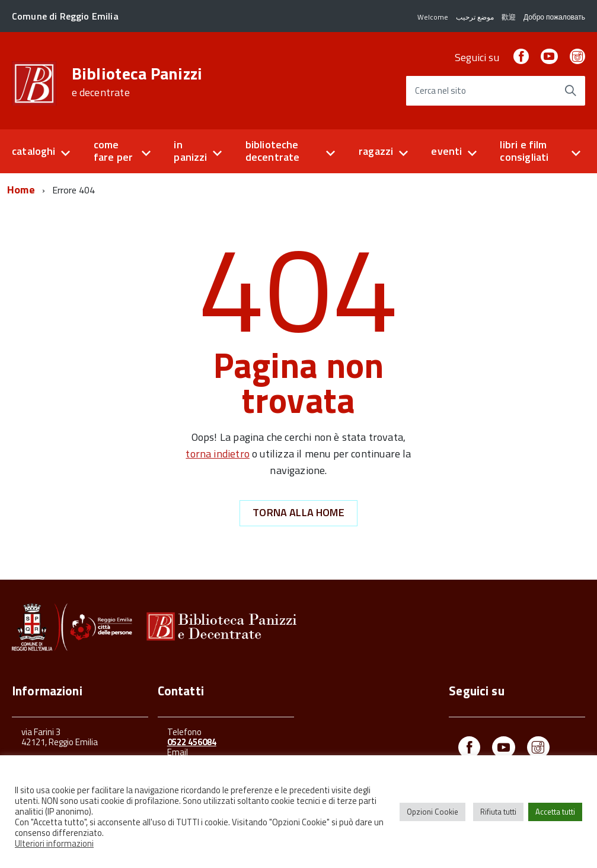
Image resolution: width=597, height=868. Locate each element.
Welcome (433, 17)
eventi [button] (446, 151)
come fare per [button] (113, 151)
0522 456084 (192, 742)
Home (21, 190)
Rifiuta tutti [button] (498, 812)
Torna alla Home (298, 512)
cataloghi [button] (34, 151)
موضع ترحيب (475, 17)
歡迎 (509, 17)
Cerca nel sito (440, 91)
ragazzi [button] (376, 151)
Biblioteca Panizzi (137, 82)
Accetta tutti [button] (555, 812)
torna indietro (218, 454)
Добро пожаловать (554, 17)
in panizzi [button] (190, 151)
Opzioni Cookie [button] (432, 812)
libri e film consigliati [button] (524, 151)
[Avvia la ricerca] (570, 91)
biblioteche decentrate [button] (273, 151)
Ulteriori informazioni (54, 843)
